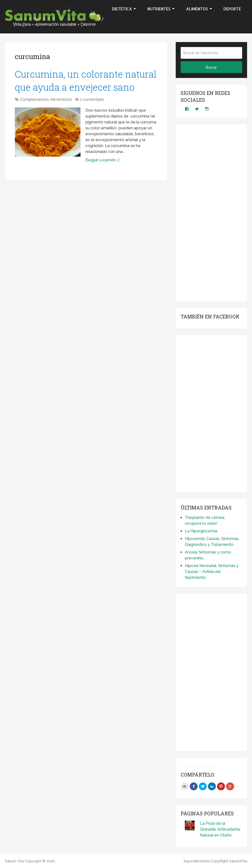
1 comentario (92, 99)
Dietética (122, 9)
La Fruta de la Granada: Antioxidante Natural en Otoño (220, 829)
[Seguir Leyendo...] (102, 160)
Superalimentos (197, 861)
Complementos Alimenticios (46, 99)
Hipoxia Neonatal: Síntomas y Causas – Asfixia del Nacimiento (212, 572)
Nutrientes (159, 9)
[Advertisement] (211, 213)
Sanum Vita (14, 861)
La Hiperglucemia (201, 531)
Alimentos (197, 9)
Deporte (232, 9)
